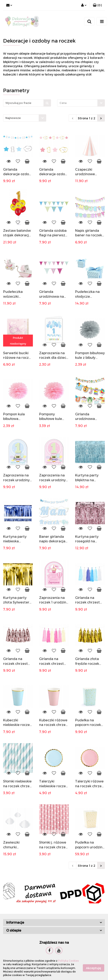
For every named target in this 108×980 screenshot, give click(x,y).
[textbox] (78, 103)
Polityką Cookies (68, 961)
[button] (97, 5)
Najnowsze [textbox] (13, 118)
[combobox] (81, 103)
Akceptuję (94, 968)
